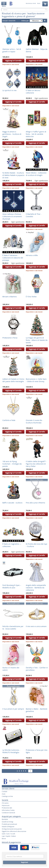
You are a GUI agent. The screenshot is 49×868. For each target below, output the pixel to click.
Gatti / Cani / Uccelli (8, 834)
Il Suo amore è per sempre (13, 709)
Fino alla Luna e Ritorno (35, 503)
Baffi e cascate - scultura (12, 503)
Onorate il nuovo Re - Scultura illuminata (34, 421)
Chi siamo (5, 803)
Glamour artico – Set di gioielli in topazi (12, 50)
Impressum (6, 805)
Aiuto (39, 3)
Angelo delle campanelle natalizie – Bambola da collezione (36, 588)
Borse (4, 838)
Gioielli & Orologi (8, 822)
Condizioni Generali (8, 813)
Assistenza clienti (31, 3)
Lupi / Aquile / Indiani (9, 836)
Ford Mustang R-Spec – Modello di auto (12, 586)
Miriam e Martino (10, 297)
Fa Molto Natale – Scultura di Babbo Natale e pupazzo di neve (13, 175)
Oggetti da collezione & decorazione (14, 831)
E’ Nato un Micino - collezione (33, 92)
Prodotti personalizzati (9, 824)
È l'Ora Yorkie (31, 297)
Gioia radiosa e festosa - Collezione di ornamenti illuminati (12, 216)
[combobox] (24, 10)
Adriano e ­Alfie (32, 255)
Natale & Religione (8, 826)
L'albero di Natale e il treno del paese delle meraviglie (13, 380)
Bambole (5, 819)
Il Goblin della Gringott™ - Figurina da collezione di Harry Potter (36, 464)
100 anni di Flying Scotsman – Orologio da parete (12, 464)
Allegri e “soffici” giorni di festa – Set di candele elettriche (36, 134)
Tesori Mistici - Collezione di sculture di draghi (36, 174)
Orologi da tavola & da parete (12, 829)
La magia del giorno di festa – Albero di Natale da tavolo (37, 340)
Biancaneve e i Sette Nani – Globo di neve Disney (36, 380)
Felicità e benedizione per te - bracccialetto (13, 628)
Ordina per (25, 21)
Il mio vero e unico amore (36, 626)
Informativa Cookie (8, 810)
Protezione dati (7, 808)
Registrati (24, 862)
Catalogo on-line (7, 796)
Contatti (4, 791)
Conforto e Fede (9, 420)
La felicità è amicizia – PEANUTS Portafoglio (11, 751)
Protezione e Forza (10, 338)
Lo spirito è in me (9, 90)
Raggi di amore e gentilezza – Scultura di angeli (12, 134)
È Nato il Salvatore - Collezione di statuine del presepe (13, 258)
